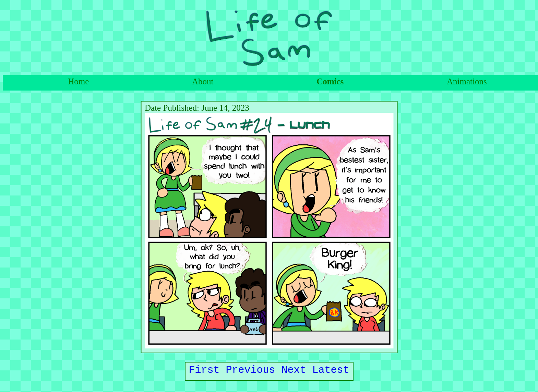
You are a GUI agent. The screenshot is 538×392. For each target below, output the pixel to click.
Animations (467, 81)
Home (78, 81)
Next (294, 371)
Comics (330, 81)
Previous (251, 371)
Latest (331, 371)
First (204, 371)
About (203, 81)
